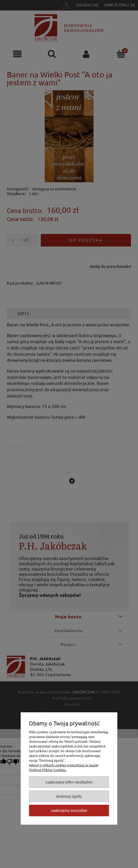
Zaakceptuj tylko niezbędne (69, 782)
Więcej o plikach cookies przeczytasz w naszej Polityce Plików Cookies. (64, 767)
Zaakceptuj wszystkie (69, 810)
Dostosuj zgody (69, 796)
